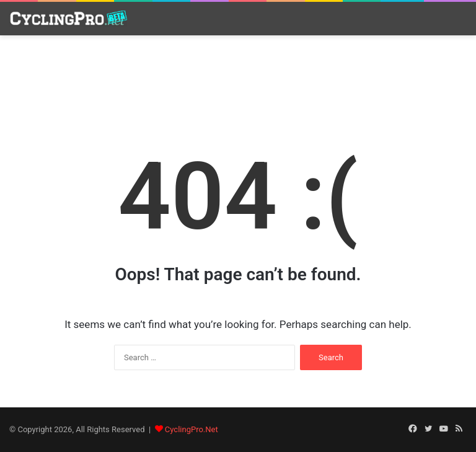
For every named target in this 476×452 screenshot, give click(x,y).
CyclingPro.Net (192, 429)
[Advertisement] (238, 79)
